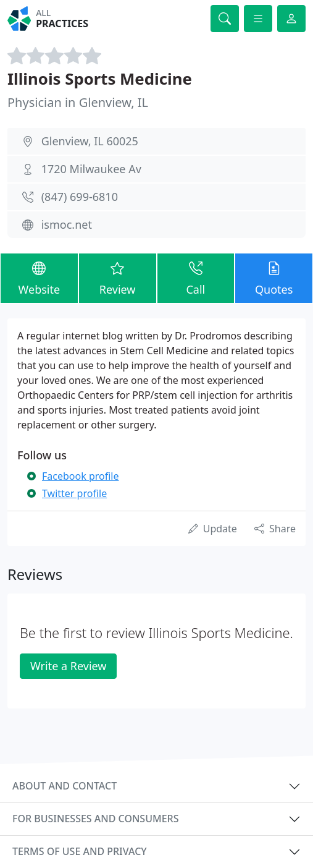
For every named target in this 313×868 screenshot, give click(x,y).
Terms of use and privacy (80, 851)
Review (118, 278)
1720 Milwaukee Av (91, 169)
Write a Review (68, 666)
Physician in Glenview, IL (78, 102)
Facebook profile (80, 476)
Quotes (274, 278)
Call (196, 278)
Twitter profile (74, 493)
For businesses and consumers (95, 819)
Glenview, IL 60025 (90, 141)
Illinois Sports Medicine (100, 79)
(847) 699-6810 (80, 197)
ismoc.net (67, 224)
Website (39, 278)
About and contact (65, 786)
